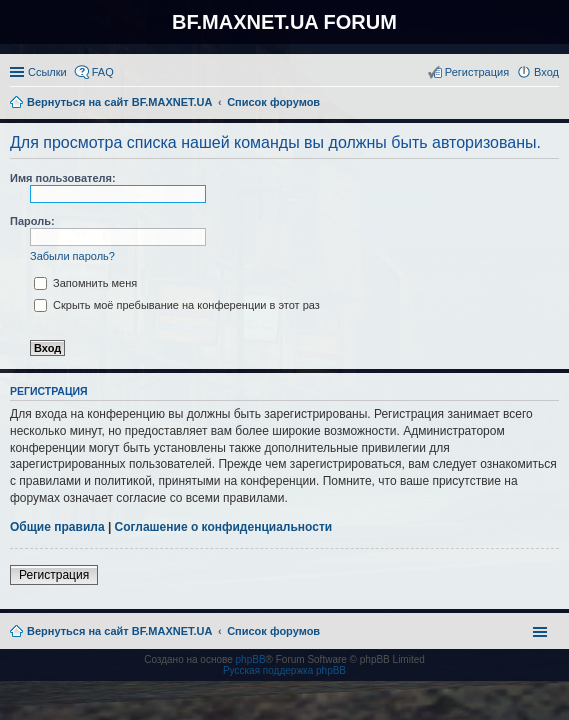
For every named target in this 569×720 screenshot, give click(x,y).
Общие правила (57, 527)
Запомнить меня (85, 283)
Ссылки (47, 72)
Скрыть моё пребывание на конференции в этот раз (177, 305)
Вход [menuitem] (546, 72)
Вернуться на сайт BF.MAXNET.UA (119, 631)
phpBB (251, 659)
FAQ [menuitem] (103, 72)
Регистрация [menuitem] (477, 72)
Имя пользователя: (63, 178)
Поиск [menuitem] (553, 104)
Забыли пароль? (72, 256)
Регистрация (54, 575)
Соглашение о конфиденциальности (224, 527)
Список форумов (273, 631)
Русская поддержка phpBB (284, 670)
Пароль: (32, 221)
